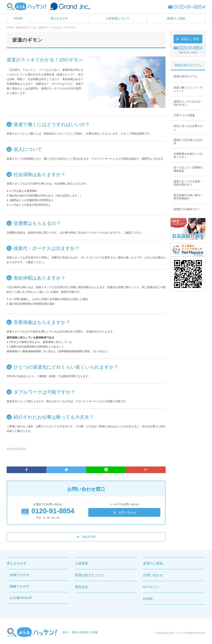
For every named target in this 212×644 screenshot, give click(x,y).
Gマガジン (151, 587)
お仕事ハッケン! (175, 633)
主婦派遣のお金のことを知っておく (188, 155)
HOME (18, 18)
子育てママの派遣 (184, 115)
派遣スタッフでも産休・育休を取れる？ (188, 183)
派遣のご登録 (176, 18)
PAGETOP (89, 537)
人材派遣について (118, 18)
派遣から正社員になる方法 (188, 141)
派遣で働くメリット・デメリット (188, 89)
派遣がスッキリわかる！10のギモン (188, 103)
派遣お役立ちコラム (185, 76)
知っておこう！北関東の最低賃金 (188, 169)
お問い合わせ (127, 512)
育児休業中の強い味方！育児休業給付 (188, 197)
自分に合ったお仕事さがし (188, 128)
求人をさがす (59, 18)
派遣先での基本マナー (187, 209)
